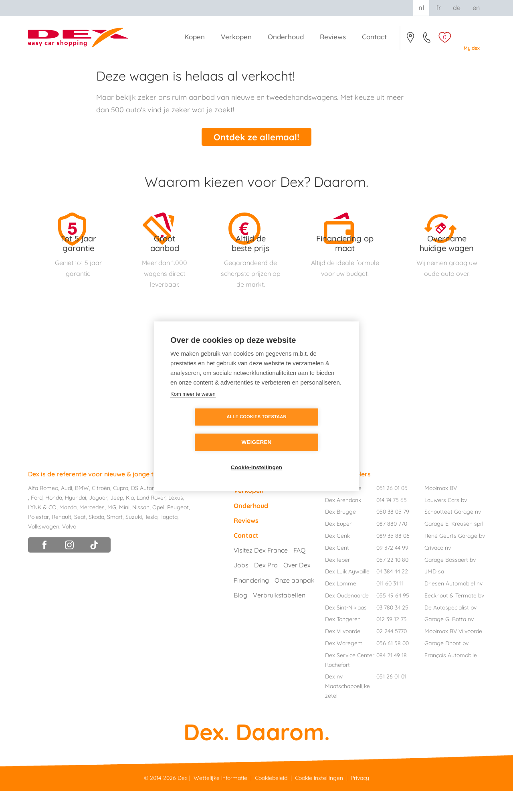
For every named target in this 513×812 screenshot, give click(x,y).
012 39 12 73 (391, 640)
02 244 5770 (392, 652)
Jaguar (98, 518)
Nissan (141, 528)
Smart (115, 537)
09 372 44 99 (392, 568)
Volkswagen (44, 547)
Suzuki (134, 537)
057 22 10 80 (392, 580)
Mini (124, 528)
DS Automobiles (151, 509)
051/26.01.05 (427, 40)
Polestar (38, 537)
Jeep (117, 518)
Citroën (101, 509)
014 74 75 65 (392, 520)
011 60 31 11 (390, 604)
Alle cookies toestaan (210, 429)
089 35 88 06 (393, 556)
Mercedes (92, 528)
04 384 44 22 (392, 592)
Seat (80, 537)
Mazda (68, 528)
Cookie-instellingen (256, 455)
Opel (158, 528)
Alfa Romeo (43, 509)
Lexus (176, 518)
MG (112, 528)
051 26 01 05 (392, 508)
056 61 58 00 (393, 664)
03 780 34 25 (392, 628)
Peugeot (178, 528)
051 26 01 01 (391, 697)
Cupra (121, 509)
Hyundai (76, 518)
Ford (37, 518)
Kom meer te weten (193, 406)
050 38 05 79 (393, 533)
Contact (410, 40)
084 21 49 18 (392, 676)
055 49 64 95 (393, 616)
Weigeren (302, 430)
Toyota (169, 537)
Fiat (197, 509)
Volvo (69, 547)
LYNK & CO (42, 528)
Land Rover (151, 518)
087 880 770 (392, 545)
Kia (130, 518)
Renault (62, 537)
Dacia (182, 509)
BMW (82, 509)
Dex (183, 799)
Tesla (151, 537)
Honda (54, 518)
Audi (67, 509)
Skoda (96, 537)
